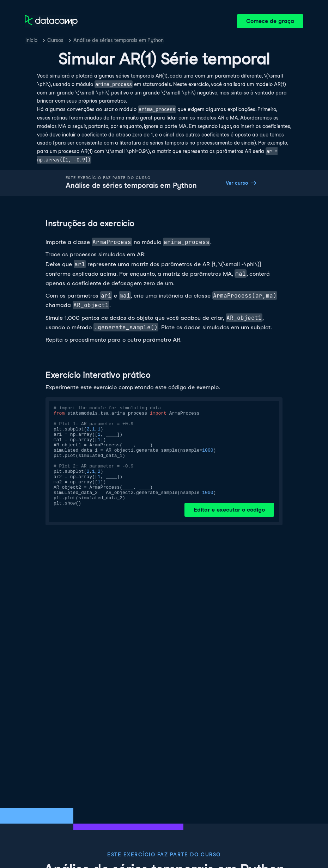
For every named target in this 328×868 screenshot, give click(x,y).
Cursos (55, 40)
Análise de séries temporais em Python (119, 40)
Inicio (31, 40)
